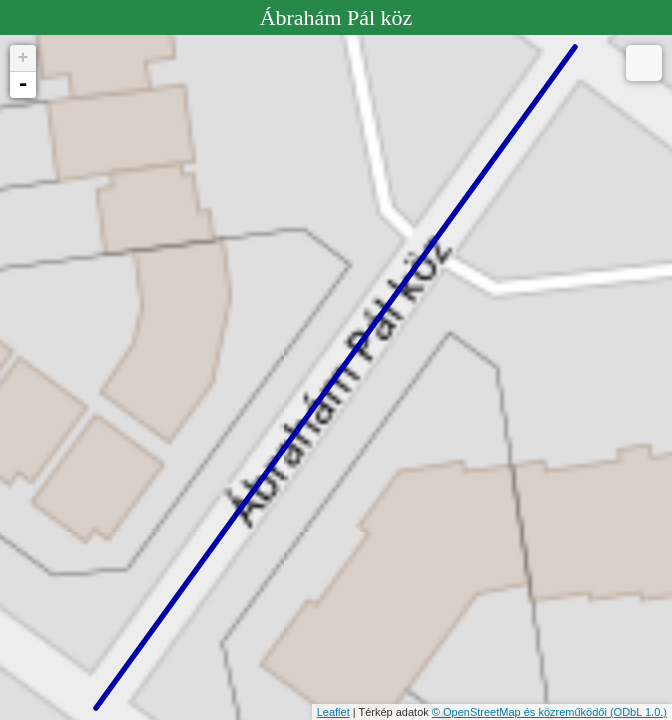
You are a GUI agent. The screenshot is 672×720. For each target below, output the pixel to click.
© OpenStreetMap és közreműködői (521, 712)
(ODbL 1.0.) (638, 712)
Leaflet (333, 712)
